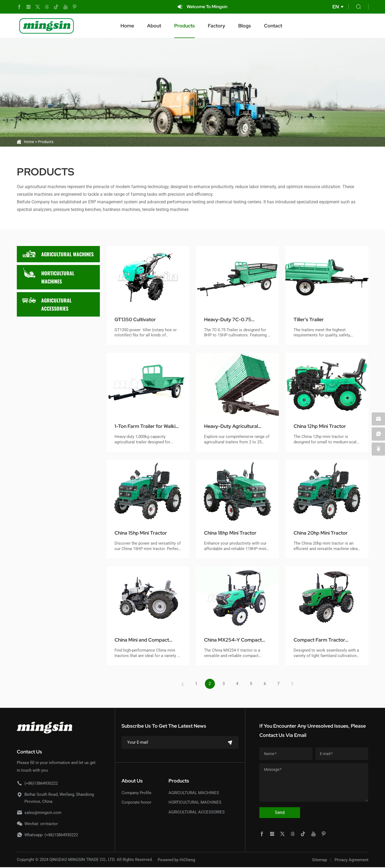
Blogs (251, 26)
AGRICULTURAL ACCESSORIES (47, 303)
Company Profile (136, 793)
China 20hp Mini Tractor (324, 533)
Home (134, 26)
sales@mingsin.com (43, 813)
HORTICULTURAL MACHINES (48, 276)
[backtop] (378, 450)
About (161, 26)
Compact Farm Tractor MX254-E (322, 640)
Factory (223, 26)
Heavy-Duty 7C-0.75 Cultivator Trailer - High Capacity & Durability (234, 320)
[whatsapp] (378, 434)
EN (336, 7)
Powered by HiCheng (176, 860)
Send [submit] (280, 813)
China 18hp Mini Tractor (234, 533)
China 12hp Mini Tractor (323, 426)
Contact (280, 26)
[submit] (230, 743)
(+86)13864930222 (41, 784)
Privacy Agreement (351, 860)
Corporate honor (136, 803)
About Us (132, 782)
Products (191, 26)
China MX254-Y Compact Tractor (236, 640)
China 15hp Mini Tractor (144, 533)
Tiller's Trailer (311, 320)
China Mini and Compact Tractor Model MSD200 (145, 640)
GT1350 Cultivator (138, 320)
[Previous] (180, 684)
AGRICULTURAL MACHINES (58, 254)
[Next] (295, 684)
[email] (378, 419)
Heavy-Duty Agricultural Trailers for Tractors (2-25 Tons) (237, 427)
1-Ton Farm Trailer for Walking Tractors (142, 427)
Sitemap (319, 860)
